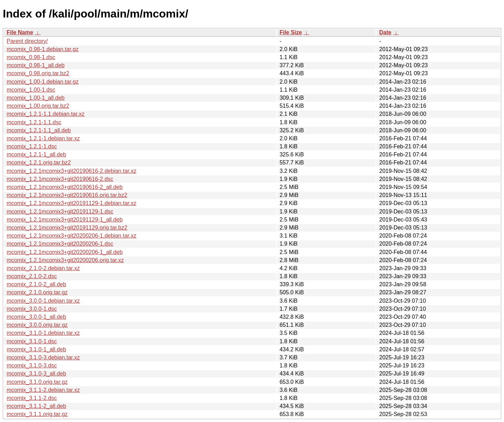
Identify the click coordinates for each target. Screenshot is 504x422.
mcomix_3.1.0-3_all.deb (36, 374)
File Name (20, 32)
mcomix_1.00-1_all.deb (36, 98)
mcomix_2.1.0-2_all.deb (36, 284)
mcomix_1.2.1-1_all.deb (36, 154)
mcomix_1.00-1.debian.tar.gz (43, 82)
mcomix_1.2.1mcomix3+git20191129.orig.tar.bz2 (67, 228)
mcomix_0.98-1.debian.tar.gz (43, 49)
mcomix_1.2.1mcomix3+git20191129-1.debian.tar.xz (71, 203)
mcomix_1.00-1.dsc (31, 90)
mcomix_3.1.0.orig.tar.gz (37, 382)
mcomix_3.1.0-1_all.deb (36, 349)
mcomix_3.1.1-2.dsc (32, 398)
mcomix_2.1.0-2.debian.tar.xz (43, 268)
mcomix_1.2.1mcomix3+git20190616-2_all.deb (65, 187)
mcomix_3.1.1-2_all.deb (36, 406)
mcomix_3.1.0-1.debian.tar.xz (43, 333)
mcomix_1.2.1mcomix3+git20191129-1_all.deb (65, 220)
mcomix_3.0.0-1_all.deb (36, 317)
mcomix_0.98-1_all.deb (36, 65)
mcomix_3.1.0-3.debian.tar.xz (43, 357)
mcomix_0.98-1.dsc (31, 57)
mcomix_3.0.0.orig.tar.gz (37, 325)
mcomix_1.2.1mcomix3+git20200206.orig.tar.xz (65, 260)
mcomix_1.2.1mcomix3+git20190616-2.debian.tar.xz (71, 171)
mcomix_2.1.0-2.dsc (32, 276)
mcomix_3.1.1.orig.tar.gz (37, 414)
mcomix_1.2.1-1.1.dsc (34, 122)
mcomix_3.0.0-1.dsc (32, 309)
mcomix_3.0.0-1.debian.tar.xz (43, 301)
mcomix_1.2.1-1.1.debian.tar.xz (45, 114)
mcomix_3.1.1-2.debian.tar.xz (43, 390)
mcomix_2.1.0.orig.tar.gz (37, 292)
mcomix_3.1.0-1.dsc (32, 341)
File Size (291, 32)
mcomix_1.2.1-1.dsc (32, 146)
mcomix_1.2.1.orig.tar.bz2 (39, 163)
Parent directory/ (27, 41)
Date (385, 32)
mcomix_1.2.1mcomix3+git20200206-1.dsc (60, 244)
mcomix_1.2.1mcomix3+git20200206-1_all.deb (65, 252)
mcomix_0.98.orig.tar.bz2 (38, 73)
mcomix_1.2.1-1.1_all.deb (39, 130)
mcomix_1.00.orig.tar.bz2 (38, 106)
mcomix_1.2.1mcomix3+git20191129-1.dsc (60, 212)
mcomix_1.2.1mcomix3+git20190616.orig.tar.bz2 (67, 195)
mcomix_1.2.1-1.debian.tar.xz (43, 138)
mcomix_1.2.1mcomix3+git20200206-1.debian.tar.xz (71, 236)
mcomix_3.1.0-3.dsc (32, 365)
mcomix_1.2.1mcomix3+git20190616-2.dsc (60, 179)
